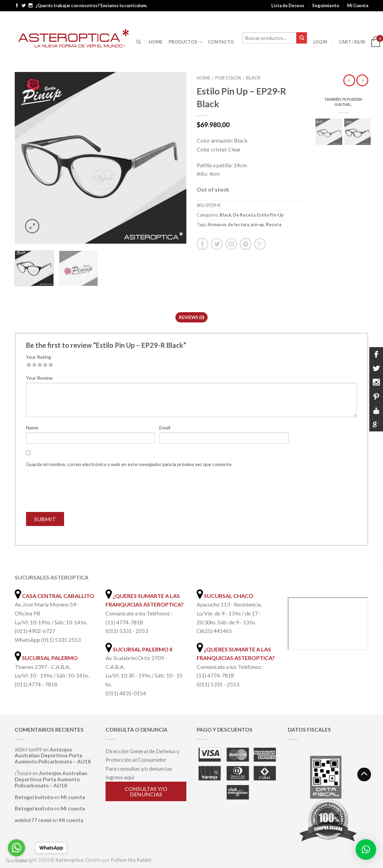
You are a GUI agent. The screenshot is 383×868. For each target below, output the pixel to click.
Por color (228, 78)
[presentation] (78, 492)
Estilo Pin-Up (270, 215)
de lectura (238, 224)
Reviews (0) (191, 317)
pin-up (257, 224)
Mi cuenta (73, 797)
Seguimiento (326, 5)
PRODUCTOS (183, 42)
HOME (156, 42)
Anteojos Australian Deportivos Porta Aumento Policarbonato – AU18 (53, 756)
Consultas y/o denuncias (146, 791)
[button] (366, 849)
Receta (274, 224)
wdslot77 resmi (33, 820)
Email (165, 427)
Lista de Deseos (288, 5)
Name (32, 427)
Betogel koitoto (34, 797)
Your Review (39, 378)
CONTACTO (221, 42)
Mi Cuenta (358, 5)
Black (253, 78)
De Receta (244, 215)
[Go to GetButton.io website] (16, 861)
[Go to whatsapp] (16, 848)
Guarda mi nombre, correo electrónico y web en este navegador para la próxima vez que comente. (129, 464)
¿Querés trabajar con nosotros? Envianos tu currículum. (91, 6)
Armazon (217, 224)
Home (203, 78)
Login (320, 42)
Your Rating (39, 357)
